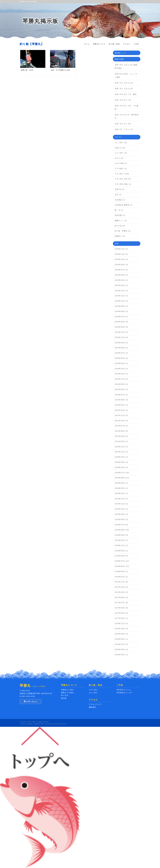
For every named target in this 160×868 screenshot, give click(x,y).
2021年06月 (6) (121, 431)
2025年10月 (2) (121, 259)
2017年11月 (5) (121, 582)
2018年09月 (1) (121, 551)
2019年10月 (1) (121, 509)
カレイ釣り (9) (121, 143)
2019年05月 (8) (121, 535)
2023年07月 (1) (121, 353)
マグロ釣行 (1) (121, 169)
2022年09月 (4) (121, 384)
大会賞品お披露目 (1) (124, 205)
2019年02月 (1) (121, 540)
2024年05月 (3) (121, 327)
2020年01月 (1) (121, 493)
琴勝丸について (99, 44)
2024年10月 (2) (121, 301)
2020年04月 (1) (121, 488)
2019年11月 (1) (121, 504)
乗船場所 (92, 707)
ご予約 (136, 44)
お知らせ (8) (120, 148)
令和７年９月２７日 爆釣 (126, 94)
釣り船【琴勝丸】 (32, 44)
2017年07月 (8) (121, 603)
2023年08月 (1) (121, 348)
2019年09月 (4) (121, 514)
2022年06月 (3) (121, 400)
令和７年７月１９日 (124, 124)
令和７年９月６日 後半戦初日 (127, 116)
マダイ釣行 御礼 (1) (123, 184)
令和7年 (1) (120, 189)
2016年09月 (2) (121, 634)
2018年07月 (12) (122, 561)
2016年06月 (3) (121, 649)
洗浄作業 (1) (120, 215)
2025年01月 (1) (121, 285)
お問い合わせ (31, 702)
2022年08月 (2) (121, 389)
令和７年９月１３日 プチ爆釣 (127, 107)
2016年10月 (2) (121, 629)
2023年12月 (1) (121, 332)
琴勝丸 (34, 722)
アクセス (127, 44)
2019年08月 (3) (121, 519)
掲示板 (64, 698)
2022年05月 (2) (121, 405)
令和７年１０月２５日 (124, 83)
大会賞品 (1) (120, 200)
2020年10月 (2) (121, 457)
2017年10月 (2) (121, 587)
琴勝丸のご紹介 (67, 690)
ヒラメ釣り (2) (121, 153)
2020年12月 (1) (121, 447)
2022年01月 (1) (121, 410)
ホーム (87, 44)
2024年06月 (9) (121, 322)
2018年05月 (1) (121, 571)
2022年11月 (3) (121, 379)
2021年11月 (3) (121, 415)
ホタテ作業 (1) (121, 163)
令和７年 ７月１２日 (125, 129)
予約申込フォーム (124, 690)
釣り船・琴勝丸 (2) (123, 231)
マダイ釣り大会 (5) (123, 179)
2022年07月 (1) (121, 395)
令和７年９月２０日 (123, 100)
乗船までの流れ (67, 693)
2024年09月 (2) (121, 306)
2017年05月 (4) (121, 613)
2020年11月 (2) (121, 452)
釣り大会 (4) (120, 226)
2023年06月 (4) (121, 358)
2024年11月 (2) (121, 296)
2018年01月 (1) (121, 577)
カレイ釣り (93, 693)
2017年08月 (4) (121, 597)
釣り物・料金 (114, 44)
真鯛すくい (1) (121, 221)
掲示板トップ (120, 53)
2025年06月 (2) (121, 275)
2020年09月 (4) (121, 462)
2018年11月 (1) (121, 545)
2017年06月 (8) (121, 608)
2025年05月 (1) (121, 280)
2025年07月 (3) (121, 270)
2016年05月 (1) (121, 655)
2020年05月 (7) (121, 483)
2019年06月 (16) (122, 530)
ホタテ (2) (119, 158)
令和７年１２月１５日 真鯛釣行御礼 (126, 67)
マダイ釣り (93, 690)
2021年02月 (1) (121, 441)
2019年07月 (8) (121, 525)
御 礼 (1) (119, 210)
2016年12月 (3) (121, 623)
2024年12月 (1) (121, 291)
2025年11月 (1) (121, 254)
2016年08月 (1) (121, 639)
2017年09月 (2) (121, 592)
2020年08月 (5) (121, 467)
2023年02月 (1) (121, 369)
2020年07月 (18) (122, 473)
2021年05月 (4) (121, 436)
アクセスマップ (95, 704)
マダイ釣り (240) (122, 174)
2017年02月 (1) (121, 618)
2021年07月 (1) (121, 426)
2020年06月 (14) (122, 478)
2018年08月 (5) (121, 556)
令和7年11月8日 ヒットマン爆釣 (126, 76)
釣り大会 (65, 695)
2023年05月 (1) (121, 363)
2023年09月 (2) (121, 343)
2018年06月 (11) (122, 566)
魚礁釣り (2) (120, 236)
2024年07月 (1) (121, 317)
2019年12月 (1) (121, 499)
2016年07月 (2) (121, 644)
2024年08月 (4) (121, 311)
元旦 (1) (118, 195)
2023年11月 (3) (121, 337)
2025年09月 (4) (121, 265)
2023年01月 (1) (121, 374)
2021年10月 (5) (121, 421)
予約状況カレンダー (125, 693)
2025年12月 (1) (121, 249)
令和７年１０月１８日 (124, 89)
